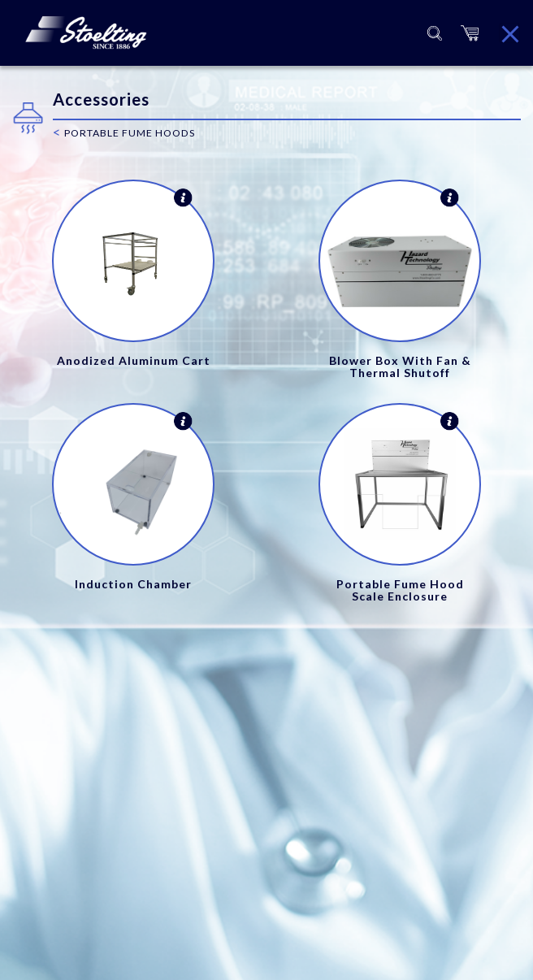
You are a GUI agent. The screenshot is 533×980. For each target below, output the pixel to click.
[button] (470, 33)
